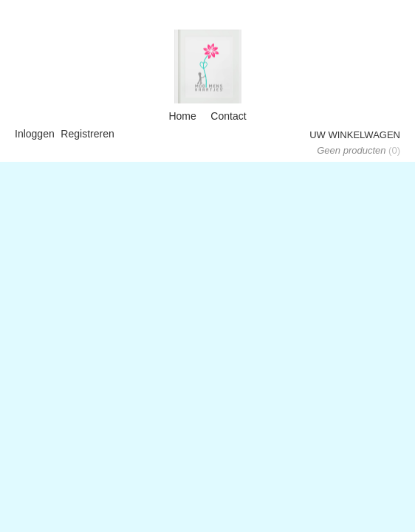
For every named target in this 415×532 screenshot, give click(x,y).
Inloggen (35, 134)
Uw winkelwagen (355, 135)
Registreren (87, 134)
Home (182, 116)
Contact (228, 116)
